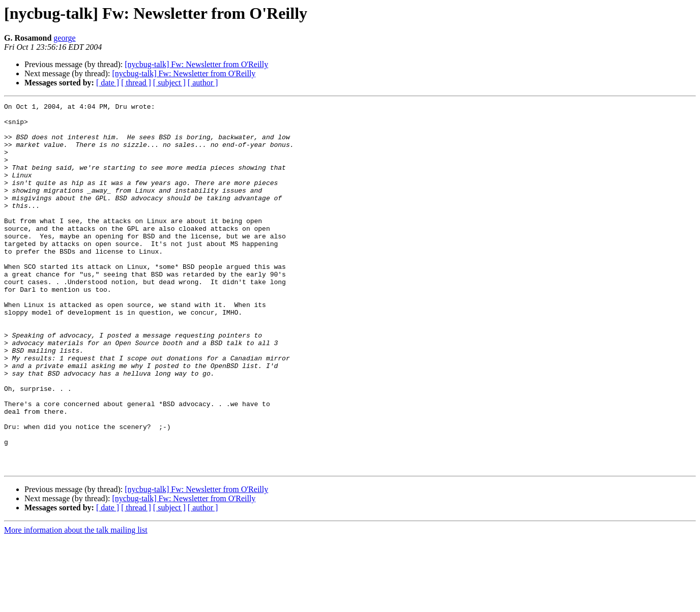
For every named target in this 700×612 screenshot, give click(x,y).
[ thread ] (136, 83)
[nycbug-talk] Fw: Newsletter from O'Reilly (196, 64)
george (64, 38)
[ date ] (108, 83)
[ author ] (203, 83)
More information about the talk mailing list (76, 603)
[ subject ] (169, 83)
